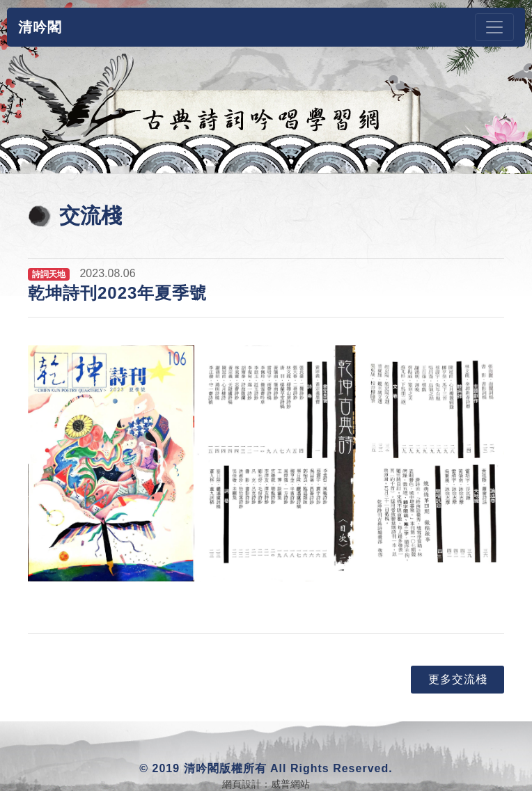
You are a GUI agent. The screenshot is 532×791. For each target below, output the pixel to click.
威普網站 (290, 784)
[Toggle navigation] (494, 27)
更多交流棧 (458, 679)
